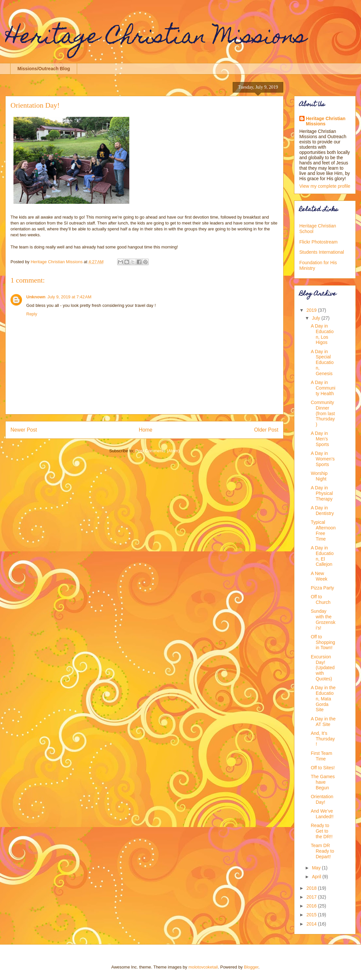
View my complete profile (325, 186)
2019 (312, 310)
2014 (312, 924)
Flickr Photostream (319, 242)
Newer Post (24, 430)
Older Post (266, 430)
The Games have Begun (323, 782)
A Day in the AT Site (323, 722)
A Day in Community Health (323, 388)
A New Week (319, 576)
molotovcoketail (203, 967)
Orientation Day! (322, 799)
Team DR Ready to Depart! (322, 851)
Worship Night (319, 476)
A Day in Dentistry (322, 511)
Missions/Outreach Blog (44, 69)
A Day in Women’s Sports (323, 459)
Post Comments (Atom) (157, 451)
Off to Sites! (323, 768)
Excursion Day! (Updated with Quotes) (323, 668)
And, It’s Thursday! (323, 739)
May (317, 868)
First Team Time (321, 756)
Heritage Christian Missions (156, 38)
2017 (312, 897)
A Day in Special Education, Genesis (322, 362)
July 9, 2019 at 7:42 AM (70, 297)
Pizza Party (322, 588)
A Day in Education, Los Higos (322, 334)
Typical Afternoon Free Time (323, 530)
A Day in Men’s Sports (320, 439)
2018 (312, 888)
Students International (322, 252)
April (317, 877)
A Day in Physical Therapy (322, 493)
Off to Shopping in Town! (323, 642)
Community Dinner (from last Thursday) (323, 413)
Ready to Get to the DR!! (322, 831)
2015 (312, 915)
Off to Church (321, 599)
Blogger (251, 967)
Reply (32, 314)
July (317, 318)
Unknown (36, 297)
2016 (312, 906)
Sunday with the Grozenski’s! (323, 619)
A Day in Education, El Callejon (322, 556)
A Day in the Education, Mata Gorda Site (323, 699)
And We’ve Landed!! (322, 814)
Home (146, 430)
